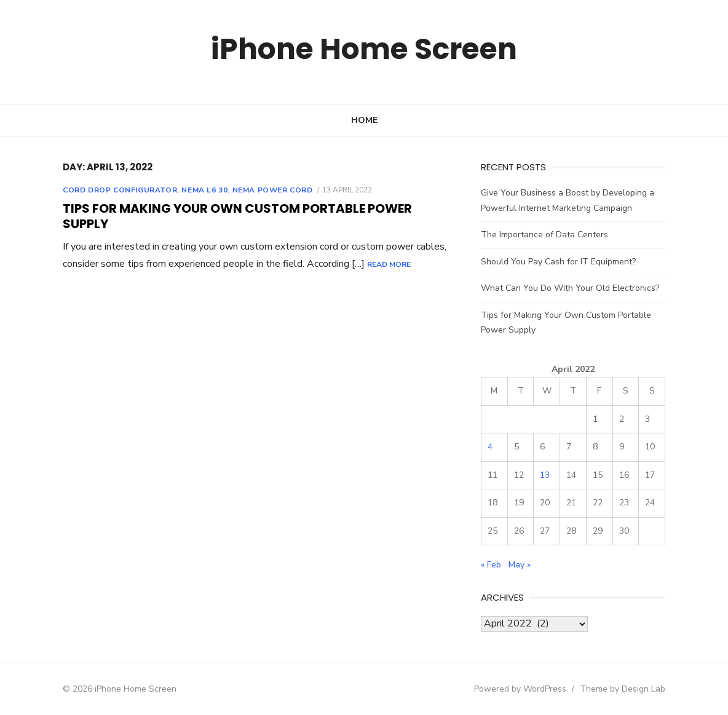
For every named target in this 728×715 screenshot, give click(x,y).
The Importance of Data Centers (544, 235)
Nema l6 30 (204, 190)
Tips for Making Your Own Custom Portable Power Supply (237, 216)
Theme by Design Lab (623, 689)
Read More (389, 264)
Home (364, 120)
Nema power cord (273, 190)
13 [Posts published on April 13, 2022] (545, 475)
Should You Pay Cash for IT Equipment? (558, 262)
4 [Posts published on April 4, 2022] (490, 447)
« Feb (491, 565)
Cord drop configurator (120, 190)
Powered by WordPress (520, 689)
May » (520, 565)
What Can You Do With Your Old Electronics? (570, 288)
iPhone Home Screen (364, 49)
